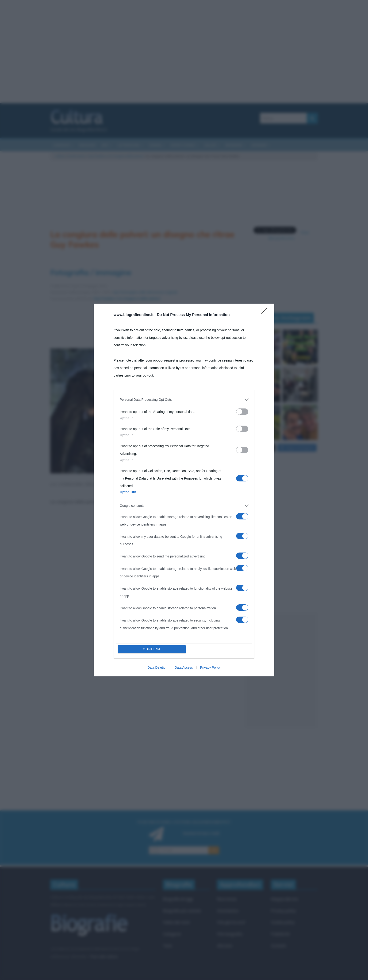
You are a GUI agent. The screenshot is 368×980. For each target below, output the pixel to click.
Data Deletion (157, 560)
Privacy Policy (210, 560)
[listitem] (184, 507)
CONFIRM (152, 542)
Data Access (184, 560)
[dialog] (184, 490)
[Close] (265, 420)
